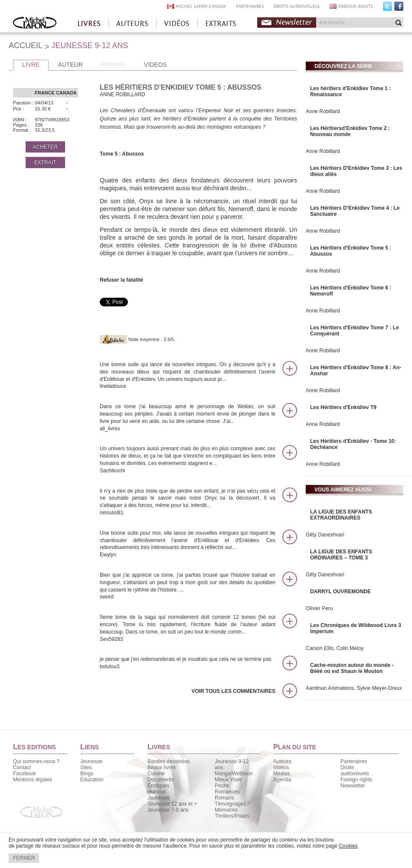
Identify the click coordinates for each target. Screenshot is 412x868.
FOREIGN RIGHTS (356, 6)
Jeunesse (91, 761)
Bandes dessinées (169, 761)
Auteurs (282, 761)
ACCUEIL (26, 46)
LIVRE (31, 65)
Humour (157, 792)
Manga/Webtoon (234, 774)
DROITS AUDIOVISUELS (297, 6)
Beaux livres (162, 767)
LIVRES (89, 24)
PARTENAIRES (250, 6)
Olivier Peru (319, 608)
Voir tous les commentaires (233, 691)
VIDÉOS (177, 24)
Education (92, 780)
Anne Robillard (323, 111)
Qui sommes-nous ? (36, 761)
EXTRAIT (45, 163)
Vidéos (281, 767)
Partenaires (354, 761)
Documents (161, 780)
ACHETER (45, 147)
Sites (86, 767)
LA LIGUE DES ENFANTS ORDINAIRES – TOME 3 (341, 555)
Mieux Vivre (228, 780)
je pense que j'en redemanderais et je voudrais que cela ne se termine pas (188, 663)
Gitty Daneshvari (325, 535)
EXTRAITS (221, 24)
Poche (222, 786)
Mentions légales (33, 780)
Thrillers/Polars (232, 816)
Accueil (35, 24)
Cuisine (156, 774)
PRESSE (113, 65)
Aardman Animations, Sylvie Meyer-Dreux (354, 688)
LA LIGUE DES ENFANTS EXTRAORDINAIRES (341, 515)
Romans (224, 798)
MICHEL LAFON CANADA (201, 6)
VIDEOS (155, 65)
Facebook (399, 8)
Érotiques (159, 786)
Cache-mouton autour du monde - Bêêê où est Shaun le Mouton (352, 668)
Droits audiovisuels (355, 770)
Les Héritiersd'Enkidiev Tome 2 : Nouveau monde (350, 131)
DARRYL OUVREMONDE (340, 592)
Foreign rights (356, 780)
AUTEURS (132, 24)
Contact (22, 767)
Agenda (282, 780)
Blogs (87, 774)
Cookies (348, 846)
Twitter (387, 8)
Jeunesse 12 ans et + (172, 804)
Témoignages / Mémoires (232, 807)
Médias (282, 774)
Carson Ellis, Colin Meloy (335, 648)
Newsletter (294, 22)
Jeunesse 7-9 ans (168, 810)
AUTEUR (70, 65)
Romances (227, 792)
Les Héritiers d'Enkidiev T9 (343, 407)
